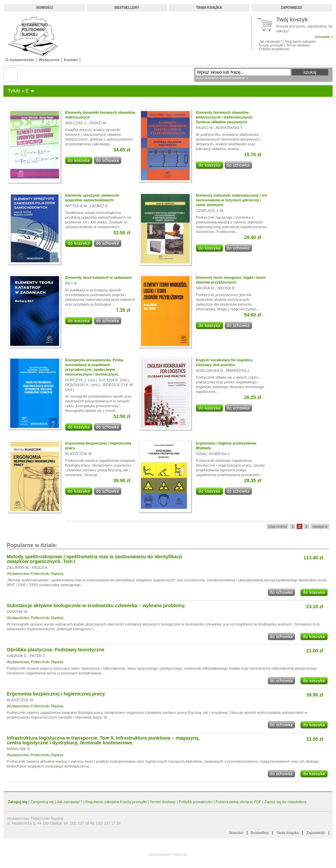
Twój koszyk (292, 20)
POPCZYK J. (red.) (81, 380)
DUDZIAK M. (18, 612)
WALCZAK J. (76, 123)
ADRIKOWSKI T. (229, 128)
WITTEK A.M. (77, 206)
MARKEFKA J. (238, 370)
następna (320, 526)
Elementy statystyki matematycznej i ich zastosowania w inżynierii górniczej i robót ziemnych (231, 200)
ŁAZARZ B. (99, 206)
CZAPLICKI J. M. (210, 211)
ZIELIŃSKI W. (18, 567)
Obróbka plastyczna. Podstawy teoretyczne (56, 650)
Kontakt (71, 60)
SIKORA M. (205, 288)
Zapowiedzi (291, 8)
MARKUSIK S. (19, 749)
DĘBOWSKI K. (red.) (82, 385)
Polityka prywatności (274, 49)
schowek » (324, 37)
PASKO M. (98, 123)
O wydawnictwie (20, 60)
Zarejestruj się (42, 802)
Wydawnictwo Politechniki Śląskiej (35, 574)
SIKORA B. (226, 288)
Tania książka (209, 8)
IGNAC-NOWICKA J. (213, 454)
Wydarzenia (49, 60)
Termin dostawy (298, 45)
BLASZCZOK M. (79, 454)
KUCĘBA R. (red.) (114, 380)
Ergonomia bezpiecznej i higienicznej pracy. (56, 694)
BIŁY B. (71, 283)
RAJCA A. (40, 567)
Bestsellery (127, 8)
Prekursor (180, 854)
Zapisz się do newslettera (285, 802)
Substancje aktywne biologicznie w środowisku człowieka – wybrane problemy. (96, 605)
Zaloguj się (17, 802)
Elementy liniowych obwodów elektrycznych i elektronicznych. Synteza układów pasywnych (224, 117)
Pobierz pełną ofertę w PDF (238, 802)
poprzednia (278, 526)
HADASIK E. (17, 656)
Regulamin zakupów (300, 42)
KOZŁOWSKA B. (210, 370)
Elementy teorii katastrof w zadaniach (98, 277)
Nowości (45, 8)
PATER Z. (38, 656)
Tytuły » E (18, 91)
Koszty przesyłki (272, 45)
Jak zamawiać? (270, 42)
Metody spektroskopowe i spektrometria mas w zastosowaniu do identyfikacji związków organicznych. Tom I (94, 559)
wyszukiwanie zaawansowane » (222, 78)
